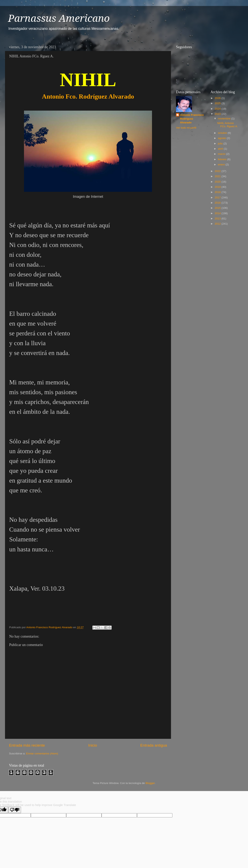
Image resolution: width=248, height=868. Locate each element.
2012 (218, 224)
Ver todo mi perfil (186, 128)
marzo (222, 154)
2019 (218, 187)
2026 (218, 98)
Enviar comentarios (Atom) (42, 753)
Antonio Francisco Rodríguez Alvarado (192, 119)
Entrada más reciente (27, 745)
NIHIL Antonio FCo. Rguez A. (227, 125)
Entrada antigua (154, 745)
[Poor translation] (15, 810)
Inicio (93, 745)
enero (222, 164)
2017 (218, 197)
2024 (218, 109)
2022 (218, 171)
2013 (218, 218)
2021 (218, 176)
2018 (218, 192)
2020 (218, 182)
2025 (218, 103)
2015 (218, 208)
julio (221, 143)
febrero (223, 159)
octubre (223, 133)
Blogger (150, 783)
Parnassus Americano (59, 18)
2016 (218, 203)
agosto (222, 138)
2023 (218, 114)
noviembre (225, 118)
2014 (218, 213)
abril (221, 149)
